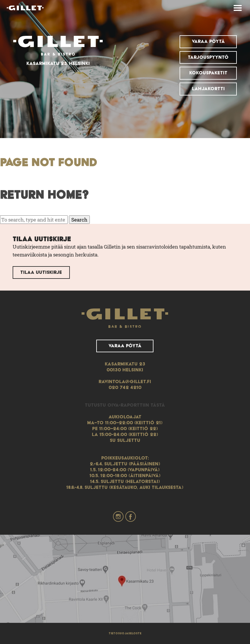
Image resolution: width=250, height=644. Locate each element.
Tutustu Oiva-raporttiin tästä (125, 405)
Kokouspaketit (208, 73)
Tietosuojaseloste (125, 633)
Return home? (44, 195)
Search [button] (79, 220)
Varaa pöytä (208, 41)
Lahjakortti (208, 89)
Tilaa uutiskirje (41, 272)
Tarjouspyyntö (208, 57)
